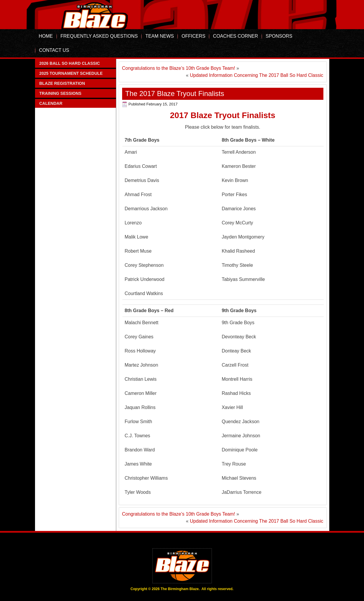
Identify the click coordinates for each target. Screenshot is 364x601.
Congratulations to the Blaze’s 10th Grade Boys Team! (179, 68)
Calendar (51, 103)
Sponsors (279, 36)
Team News (160, 36)
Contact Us (54, 50)
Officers (193, 36)
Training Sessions (60, 93)
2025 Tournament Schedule (71, 73)
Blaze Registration (62, 83)
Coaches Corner (236, 36)
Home (46, 36)
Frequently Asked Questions (99, 36)
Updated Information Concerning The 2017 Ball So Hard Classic (256, 75)
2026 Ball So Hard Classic (70, 63)
